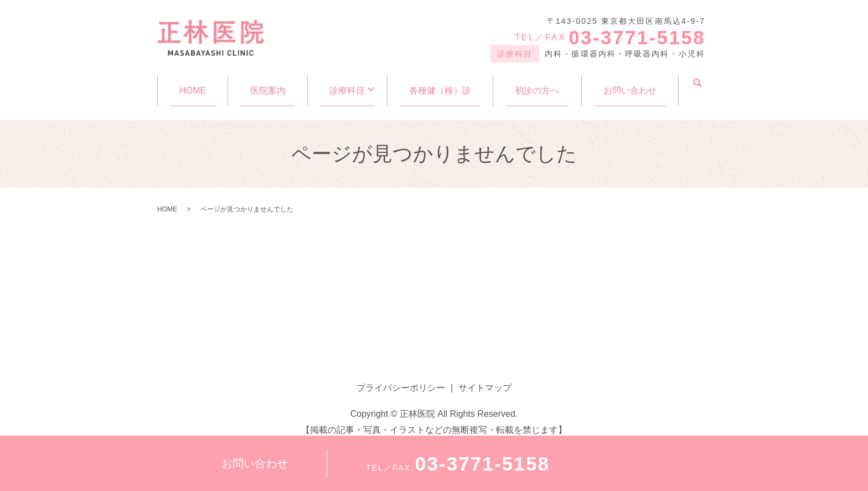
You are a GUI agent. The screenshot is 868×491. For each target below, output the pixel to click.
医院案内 (267, 84)
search (697, 84)
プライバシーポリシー (401, 377)
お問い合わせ (630, 84)
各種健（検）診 (442, 84)
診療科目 (345, 84)
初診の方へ (538, 84)
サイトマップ (485, 377)
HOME (193, 84)
